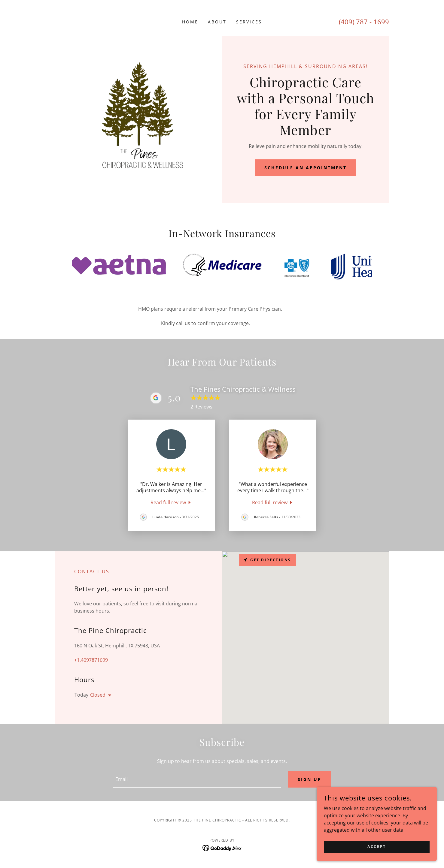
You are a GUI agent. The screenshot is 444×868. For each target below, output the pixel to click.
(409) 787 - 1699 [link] (364, 22)
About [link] (217, 22)
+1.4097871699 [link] (91, 660)
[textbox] (197, 779)
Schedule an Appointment (306, 168)
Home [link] (190, 22)
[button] (108, 695)
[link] (171, 502)
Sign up (310, 779)
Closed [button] (98, 695)
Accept (377, 847)
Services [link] (249, 22)
